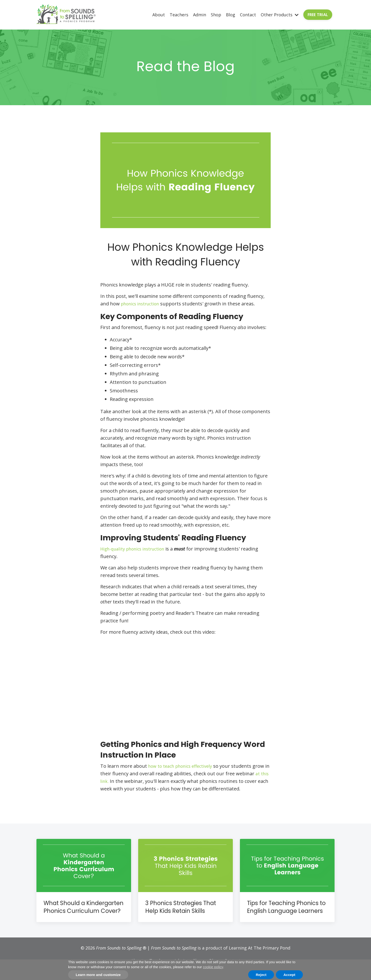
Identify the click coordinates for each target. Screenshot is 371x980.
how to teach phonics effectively (184, 766)
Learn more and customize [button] (98, 975)
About (159, 14)
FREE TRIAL (318, 15)
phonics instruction (143, 304)
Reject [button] (261, 975)
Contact (248, 14)
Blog (231, 14)
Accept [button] (289, 975)
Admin (200, 14)
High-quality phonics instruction (137, 549)
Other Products (280, 14)
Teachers (179, 14)
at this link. (132, 781)
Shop (216, 14)
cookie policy (213, 967)
